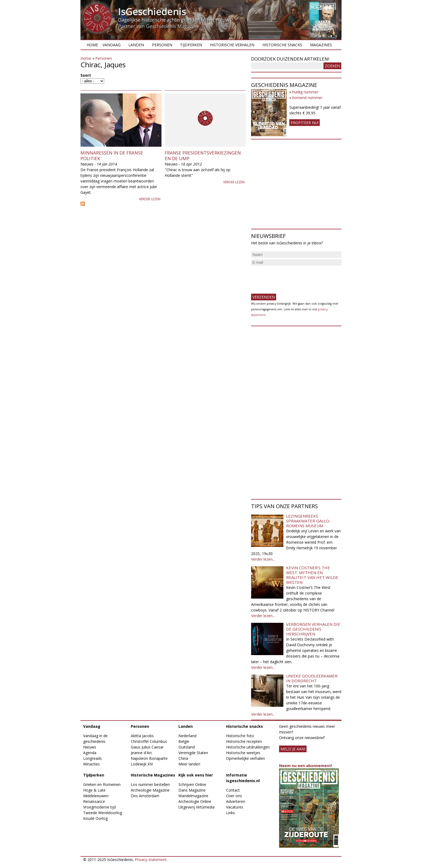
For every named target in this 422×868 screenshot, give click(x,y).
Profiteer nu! (305, 123)
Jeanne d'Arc (142, 753)
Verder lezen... (263, 559)
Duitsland (187, 747)
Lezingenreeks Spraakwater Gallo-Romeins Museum (308, 521)
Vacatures (235, 807)
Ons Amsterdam (145, 796)
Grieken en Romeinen (102, 784)
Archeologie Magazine (150, 790)
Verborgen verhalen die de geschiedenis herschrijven (313, 629)
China (183, 758)
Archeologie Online (195, 801)
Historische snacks (282, 45)
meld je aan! (293, 749)
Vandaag (112, 45)
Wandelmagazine (193, 796)
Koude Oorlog (95, 818)
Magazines (321, 45)
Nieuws (90, 747)
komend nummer (307, 98)
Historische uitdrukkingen (248, 747)
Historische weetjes (243, 753)
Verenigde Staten (193, 753)
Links (231, 813)
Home (92, 45)
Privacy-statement (151, 860)
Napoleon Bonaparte (149, 758)
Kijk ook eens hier (196, 775)
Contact (233, 790)
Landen (136, 45)
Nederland (187, 736)
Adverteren (236, 801)
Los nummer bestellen (150, 784)
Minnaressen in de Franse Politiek (112, 155)
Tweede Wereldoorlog (103, 813)
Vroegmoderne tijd (99, 807)
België (184, 741)
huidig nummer (305, 92)
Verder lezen (150, 199)
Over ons (234, 796)
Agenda (90, 753)
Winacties (92, 764)
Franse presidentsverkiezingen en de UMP (203, 155)
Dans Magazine (192, 790)
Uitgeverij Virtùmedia (196, 807)
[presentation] (292, 277)
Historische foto (240, 736)
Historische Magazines (153, 775)
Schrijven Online (192, 784)
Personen (162, 45)
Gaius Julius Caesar (147, 747)
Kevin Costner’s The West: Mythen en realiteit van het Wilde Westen (312, 575)
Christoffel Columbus (149, 741)
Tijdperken (191, 45)
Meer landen (189, 764)
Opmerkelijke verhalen (245, 758)
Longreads (92, 758)
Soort (86, 75)
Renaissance (94, 801)
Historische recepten (244, 741)
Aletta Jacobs (142, 736)
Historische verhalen (232, 45)
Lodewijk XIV (142, 764)
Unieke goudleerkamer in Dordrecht (312, 678)
